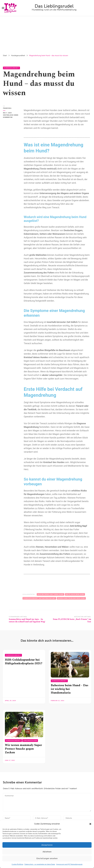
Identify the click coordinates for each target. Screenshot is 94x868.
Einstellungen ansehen (47, 858)
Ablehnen (47, 852)
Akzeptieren (47, 845)
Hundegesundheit (11, 68)
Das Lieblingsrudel (54, 6)
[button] (90, 824)
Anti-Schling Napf (79, 526)
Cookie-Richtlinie (17, 864)
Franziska (7, 108)
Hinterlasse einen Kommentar (11, 116)
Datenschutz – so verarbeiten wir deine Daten (40, 864)
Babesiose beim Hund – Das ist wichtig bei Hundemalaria (70, 689)
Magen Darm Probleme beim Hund (71, 598)
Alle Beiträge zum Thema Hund (50, 594)
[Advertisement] (47, 34)
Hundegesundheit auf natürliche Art (39, 598)
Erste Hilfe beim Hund (75, 594)
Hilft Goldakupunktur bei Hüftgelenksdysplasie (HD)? (24, 662)
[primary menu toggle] (3, 8)
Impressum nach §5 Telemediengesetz (69, 864)
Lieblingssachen (30, 741)
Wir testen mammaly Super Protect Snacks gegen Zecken (23, 749)
